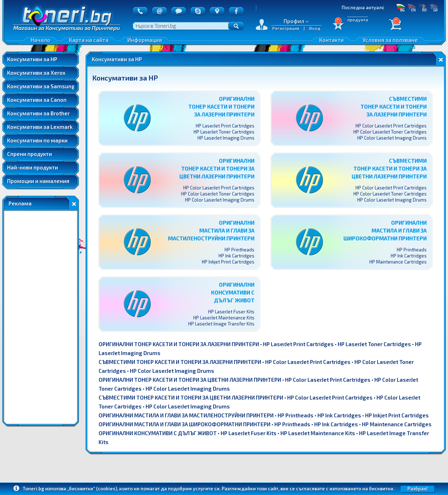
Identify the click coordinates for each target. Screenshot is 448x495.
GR (434, 7)
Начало (40, 40)
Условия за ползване (390, 40)
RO (423, 7)
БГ (400, 7)
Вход (315, 28)
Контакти (331, 40)
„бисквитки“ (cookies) (92, 489)
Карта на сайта (89, 40)
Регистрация (286, 28)
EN (412, 7)
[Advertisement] (41, 317)
